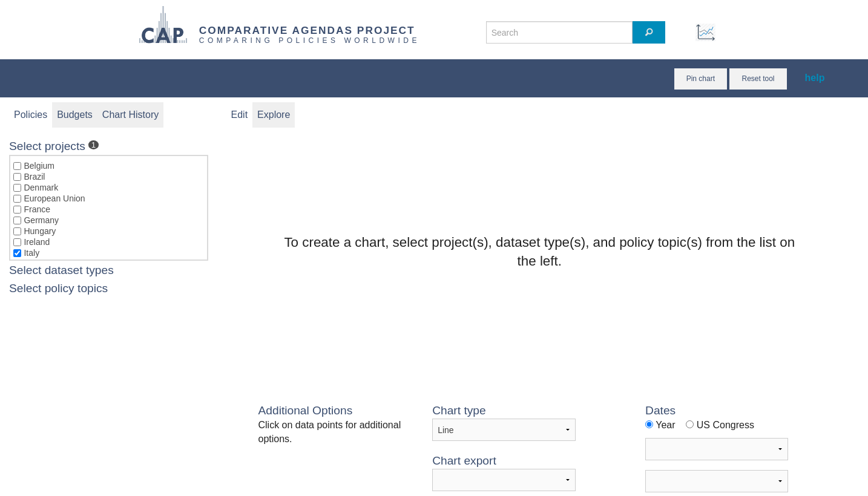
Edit (240, 115)
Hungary (40, 231)
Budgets (75, 115)
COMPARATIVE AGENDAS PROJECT (307, 30)
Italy (31, 253)
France (37, 209)
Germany (41, 220)
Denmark (41, 188)
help (815, 78)
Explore (274, 115)
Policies (31, 115)
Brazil (34, 177)
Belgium (39, 166)
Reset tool (758, 79)
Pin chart (701, 79)
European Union (54, 198)
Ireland (37, 242)
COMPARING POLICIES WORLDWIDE (310, 41)
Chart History (130, 115)
